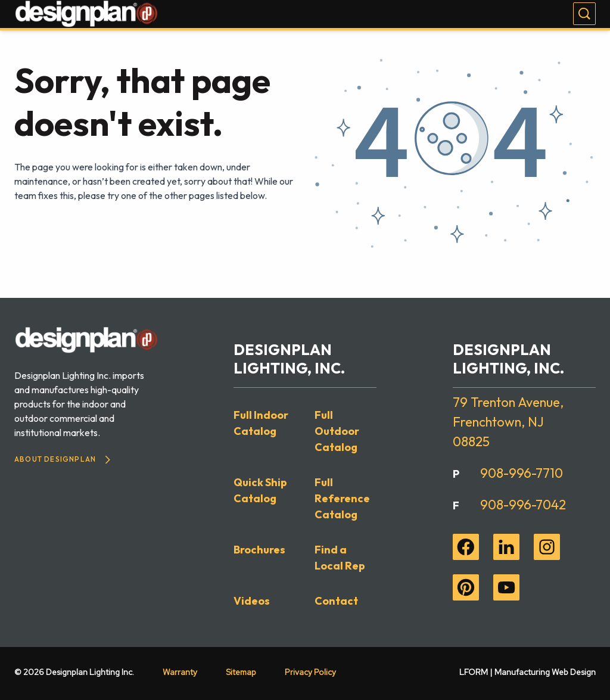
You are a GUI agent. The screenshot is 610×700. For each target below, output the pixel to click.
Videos (252, 601)
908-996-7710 (522, 473)
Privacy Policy (310, 672)
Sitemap (241, 672)
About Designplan (62, 459)
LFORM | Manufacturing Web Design (527, 672)
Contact (336, 601)
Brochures (259, 550)
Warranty (180, 672)
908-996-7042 (523, 505)
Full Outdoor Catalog (337, 431)
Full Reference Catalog (342, 498)
